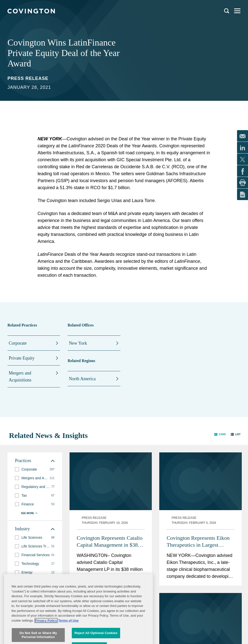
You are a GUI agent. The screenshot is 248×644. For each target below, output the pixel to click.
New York (78, 343)
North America (82, 379)
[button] (220, 434)
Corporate (18, 343)
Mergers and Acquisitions (20, 376)
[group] (35, 469)
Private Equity (22, 358)
